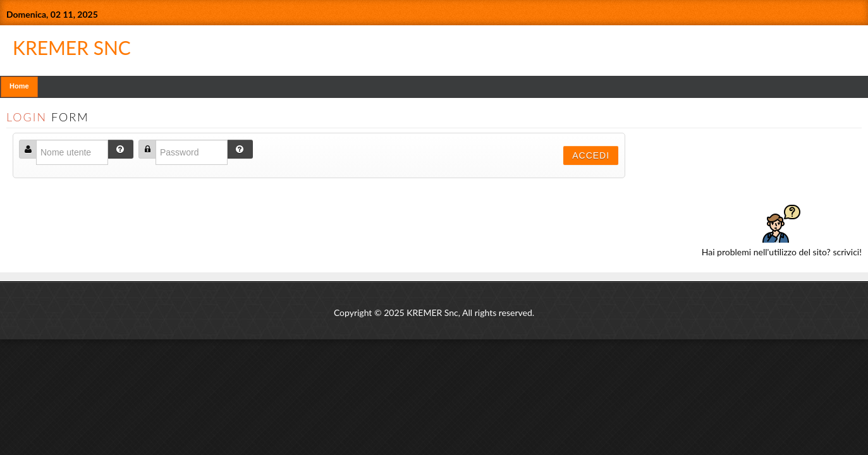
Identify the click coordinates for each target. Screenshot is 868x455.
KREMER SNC (299, 44)
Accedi (591, 155)
